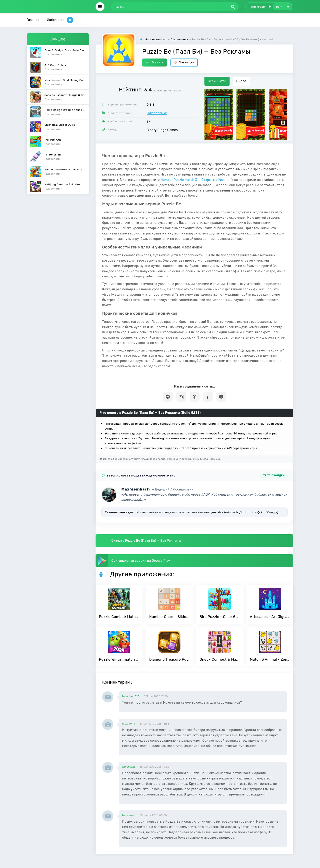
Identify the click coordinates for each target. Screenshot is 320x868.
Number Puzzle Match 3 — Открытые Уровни (195, 180)
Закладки (184, 62)
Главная (33, 20)
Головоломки (157, 113)
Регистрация (260, 7)
